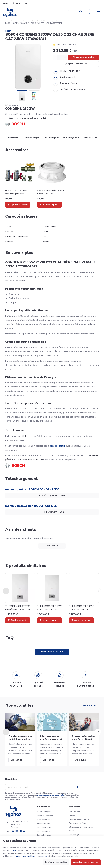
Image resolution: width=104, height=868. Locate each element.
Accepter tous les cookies (86, 862)
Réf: (7, 105)
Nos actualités (19, 705)
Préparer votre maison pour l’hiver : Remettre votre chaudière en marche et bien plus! (84, 738)
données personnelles (24, 856)
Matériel (73, 831)
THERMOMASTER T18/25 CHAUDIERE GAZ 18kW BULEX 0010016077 (50, 608)
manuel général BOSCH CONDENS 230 (32, 489)
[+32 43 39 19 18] (20, 3)
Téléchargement (71, 138)
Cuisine (72, 816)
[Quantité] (60, 57)
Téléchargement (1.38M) (52, 496)
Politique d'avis (44, 823)
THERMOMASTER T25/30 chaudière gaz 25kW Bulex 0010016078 (18, 608)
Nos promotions (44, 827)
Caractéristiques (32, 138)
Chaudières (36, 21)
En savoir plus (52, 138)
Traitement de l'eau (77, 823)
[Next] (93, 138)
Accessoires (13, 138)
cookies (13, 851)
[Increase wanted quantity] (65, 57)
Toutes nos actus (88, 705)
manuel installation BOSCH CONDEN (31, 506)
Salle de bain (75, 812)
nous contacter (57, 446)
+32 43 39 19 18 (18, 831)
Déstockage (74, 835)
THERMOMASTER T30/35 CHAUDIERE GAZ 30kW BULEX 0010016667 (82, 608)
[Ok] (78, 787)
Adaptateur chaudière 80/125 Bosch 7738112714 (51, 192)
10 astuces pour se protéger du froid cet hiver (51, 738)
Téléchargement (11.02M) (52, 512)
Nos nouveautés (44, 831)
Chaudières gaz (49, 21)
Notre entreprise (44, 812)
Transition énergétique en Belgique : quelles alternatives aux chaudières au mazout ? (20, 738)
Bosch (8, 31)
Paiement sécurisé (45, 816)
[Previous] (6, 591)
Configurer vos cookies (56, 862)
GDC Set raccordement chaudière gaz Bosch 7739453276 (16, 192)
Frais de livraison (44, 820)
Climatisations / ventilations (81, 827)
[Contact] (6, 3)
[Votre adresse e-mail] (43, 787)
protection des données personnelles (51, 795)
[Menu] (99, 12)
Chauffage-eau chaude (20, 21)
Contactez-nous (44, 835)
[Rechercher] (68, 12)
